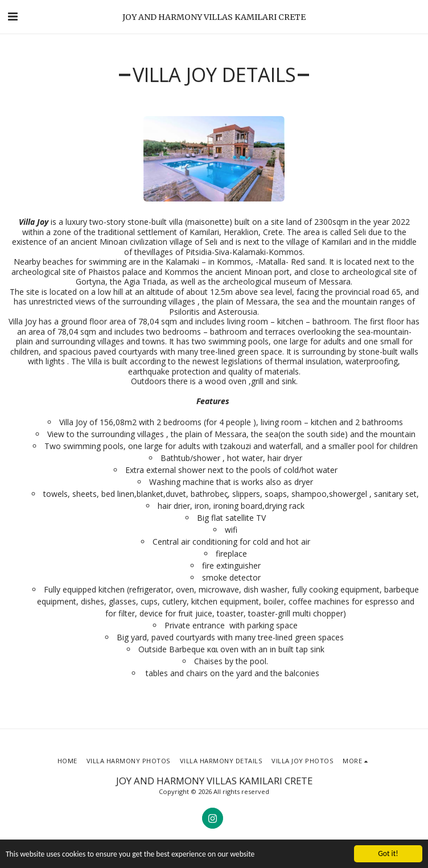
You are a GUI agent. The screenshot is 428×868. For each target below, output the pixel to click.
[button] (13, 16)
